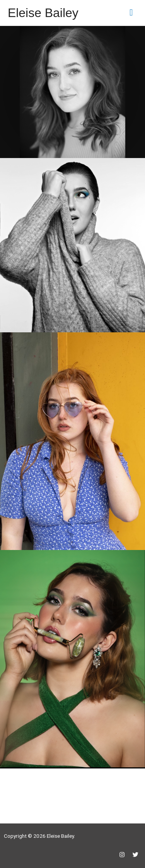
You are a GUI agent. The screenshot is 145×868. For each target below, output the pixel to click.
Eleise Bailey (43, 13)
